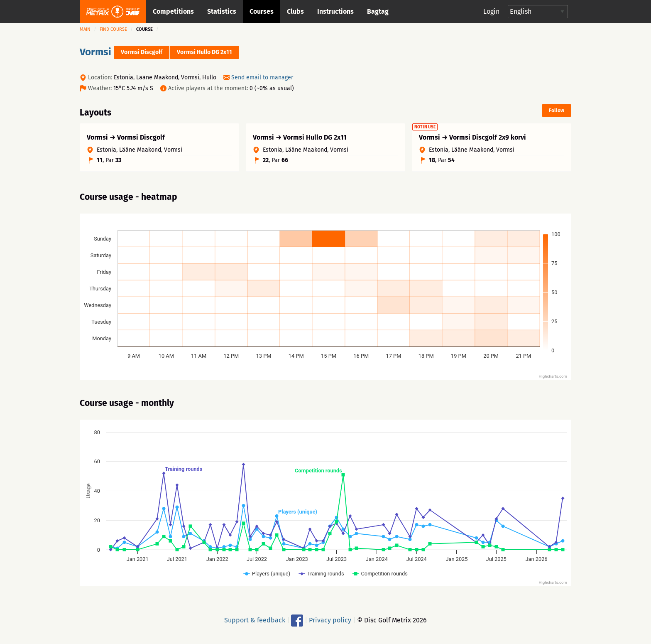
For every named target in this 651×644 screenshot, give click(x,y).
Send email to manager (262, 77)
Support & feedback (255, 624)
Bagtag (378, 11)
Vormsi (95, 52)
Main (85, 29)
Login (491, 11)
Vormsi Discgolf (142, 52)
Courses (262, 11)
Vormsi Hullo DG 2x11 (204, 52)
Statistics (222, 11)
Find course (113, 29)
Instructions (335, 11)
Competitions (173, 11)
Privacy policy (330, 624)
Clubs (295, 11)
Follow (557, 111)
